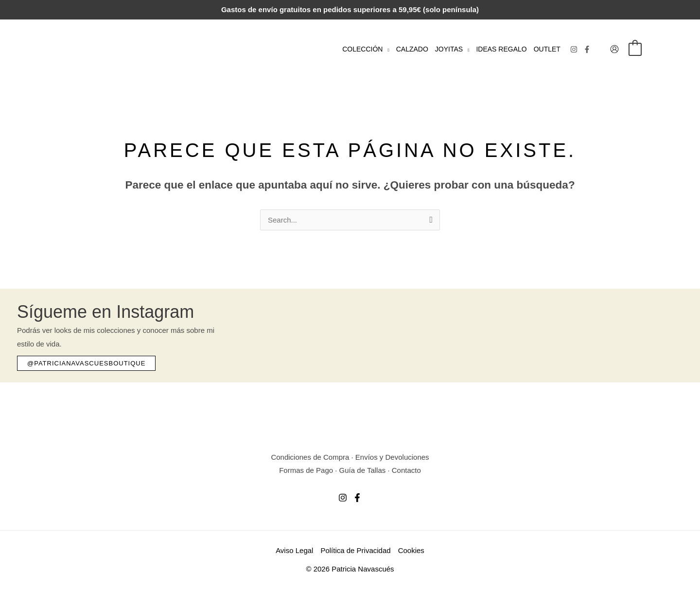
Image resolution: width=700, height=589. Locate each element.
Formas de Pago (306, 470)
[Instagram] (574, 49)
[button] (386, 49)
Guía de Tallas (363, 470)
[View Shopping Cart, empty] (635, 49)
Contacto (406, 470)
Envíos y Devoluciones (392, 457)
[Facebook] (587, 49)
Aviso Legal (294, 550)
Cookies (411, 550)
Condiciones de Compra (310, 457)
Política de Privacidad (355, 550)
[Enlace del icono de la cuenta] (614, 49)
